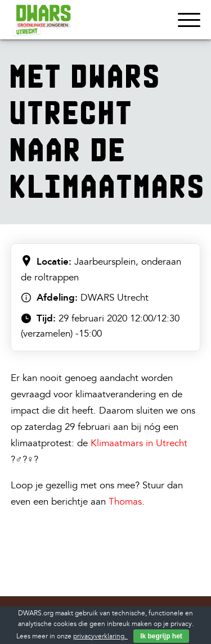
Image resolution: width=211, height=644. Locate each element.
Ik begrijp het (161, 636)
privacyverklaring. (100, 636)
